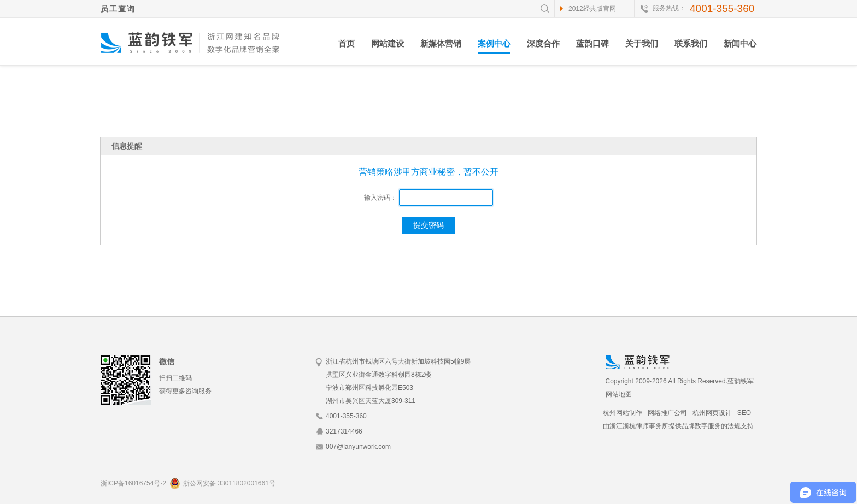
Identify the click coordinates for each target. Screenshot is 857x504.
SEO (744, 413)
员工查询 (118, 9)
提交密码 (428, 225)
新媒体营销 (441, 43)
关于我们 (642, 43)
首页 (347, 43)
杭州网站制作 (623, 413)
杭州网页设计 (712, 413)
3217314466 (344, 431)
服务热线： (669, 8)
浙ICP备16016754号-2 (133, 483)
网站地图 (619, 394)
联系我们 (691, 43)
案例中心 (494, 43)
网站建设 (388, 43)
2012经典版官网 (592, 9)
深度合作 (543, 43)
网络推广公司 (667, 413)
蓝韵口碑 (592, 43)
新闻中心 (740, 43)
